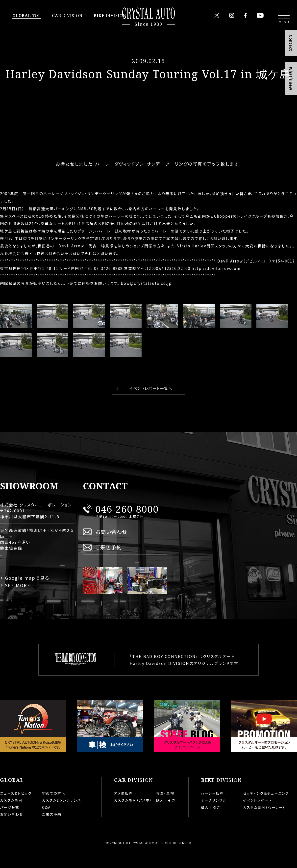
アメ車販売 (124, 809)
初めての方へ (54, 809)
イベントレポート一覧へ (151, 404)
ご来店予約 (109, 563)
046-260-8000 (127, 525)
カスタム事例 (11, 816)
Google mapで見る (27, 594)
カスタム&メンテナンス (62, 816)
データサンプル (214, 816)
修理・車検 (165, 809)
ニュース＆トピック (16, 809)
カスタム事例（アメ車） (133, 816)
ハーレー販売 (212, 809)
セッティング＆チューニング (266, 809)
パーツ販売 (10, 823)
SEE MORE (18, 601)
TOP (27, 16)
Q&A (46, 823)
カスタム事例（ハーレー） (264, 823)
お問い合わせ (111, 547)
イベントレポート (257, 816)
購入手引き (166, 816)
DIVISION (67, 16)
